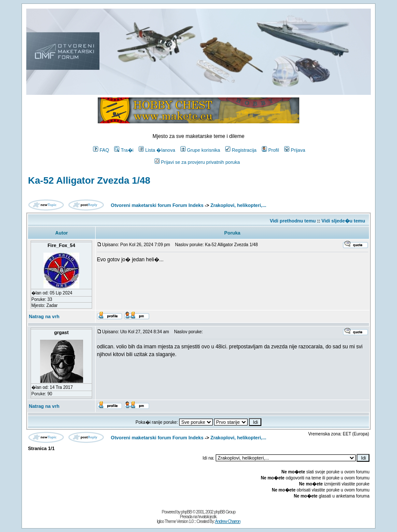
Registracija (241, 150)
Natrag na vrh (44, 316)
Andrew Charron (228, 521)
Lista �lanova (157, 150)
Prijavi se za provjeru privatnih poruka (197, 162)
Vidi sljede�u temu (343, 221)
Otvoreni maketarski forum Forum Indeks (157, 205)
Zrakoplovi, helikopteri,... (239, 205)
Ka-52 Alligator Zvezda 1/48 (89, 180)
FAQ (101, 150)
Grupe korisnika (200, 150)
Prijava (295, 150)
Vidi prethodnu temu (293, 221)
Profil (270, 150)
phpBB (186, 512)
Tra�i (124, 150)
